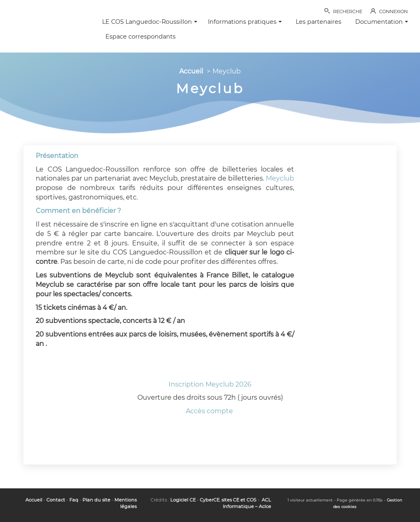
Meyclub (280, 178)
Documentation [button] (382, 22)
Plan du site (96, 500)
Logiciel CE (183, 500)
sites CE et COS (239, 500)
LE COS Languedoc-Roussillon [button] (150, 22)
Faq (74, 500)
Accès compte (210, 411)
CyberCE (210, 500)
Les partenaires (318, 22)
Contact (56, 500)
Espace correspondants (140, 37)
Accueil (191, 71)
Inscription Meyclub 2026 (210, 384)
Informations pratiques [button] (245, 22)
